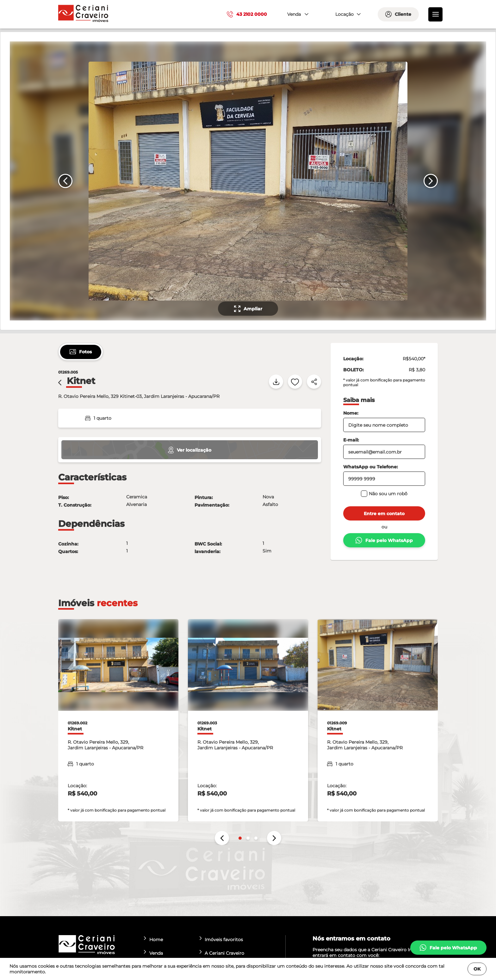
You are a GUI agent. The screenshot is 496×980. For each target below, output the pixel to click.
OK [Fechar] (477, 969)
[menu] (435, 14)
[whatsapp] (448, 948)
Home (153, 939)
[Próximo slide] (431, 181)
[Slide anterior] (65, 181)
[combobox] (297, 14)
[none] (247, 181)
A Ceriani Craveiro (222, 953)
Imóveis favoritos (221, 939)
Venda (153, 953)
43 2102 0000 (247, 14)
